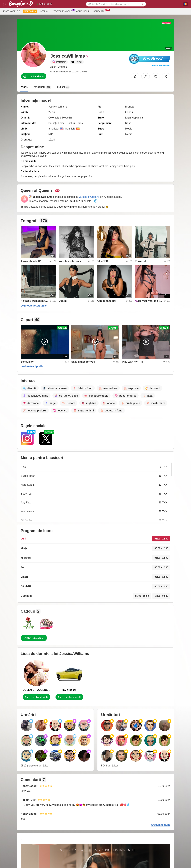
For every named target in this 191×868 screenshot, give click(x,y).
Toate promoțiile (64, 11)
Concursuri (83, 11)
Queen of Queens (89, 197)
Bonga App (100, 11)
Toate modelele (12, 11)
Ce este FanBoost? (160, 65)
